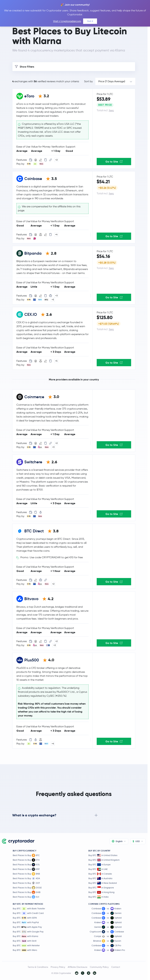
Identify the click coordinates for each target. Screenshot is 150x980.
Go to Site (114, 162)
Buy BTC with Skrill (25, 941)
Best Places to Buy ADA (26, 878)
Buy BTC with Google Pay (28, 932)
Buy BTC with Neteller (26, 946)
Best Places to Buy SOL (26, 865)
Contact (116, 967)
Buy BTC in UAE (98, 869)
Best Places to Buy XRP (26, 869)
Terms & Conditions (38, 967)
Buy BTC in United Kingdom (104, 860)
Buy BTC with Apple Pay (27, 927)
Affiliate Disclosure (77, 967)
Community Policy (99, 967)
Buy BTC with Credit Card (28, 913)
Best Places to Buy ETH (26, 860)
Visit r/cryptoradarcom (67, 21)
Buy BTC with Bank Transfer (29, 909)
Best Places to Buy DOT (26, 883)
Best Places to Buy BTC (26, 855)
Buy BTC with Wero (25, 950)
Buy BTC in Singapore (101, 888)
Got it (90, 21)
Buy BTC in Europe (100, 865)
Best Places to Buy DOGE (27, 888)
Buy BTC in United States (103, 855)
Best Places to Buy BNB (26, 874)
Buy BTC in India (98, 897)
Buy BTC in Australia (100, 878)
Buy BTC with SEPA (25, 918)
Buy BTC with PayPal (26, 922)
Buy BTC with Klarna (25, 936)
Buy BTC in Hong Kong (101, 892)
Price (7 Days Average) (112, 81)
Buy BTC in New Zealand (103, 883)
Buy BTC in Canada (100, 874)
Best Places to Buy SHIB (27, 892)
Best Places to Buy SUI (26, 897)
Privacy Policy (58, 967)
